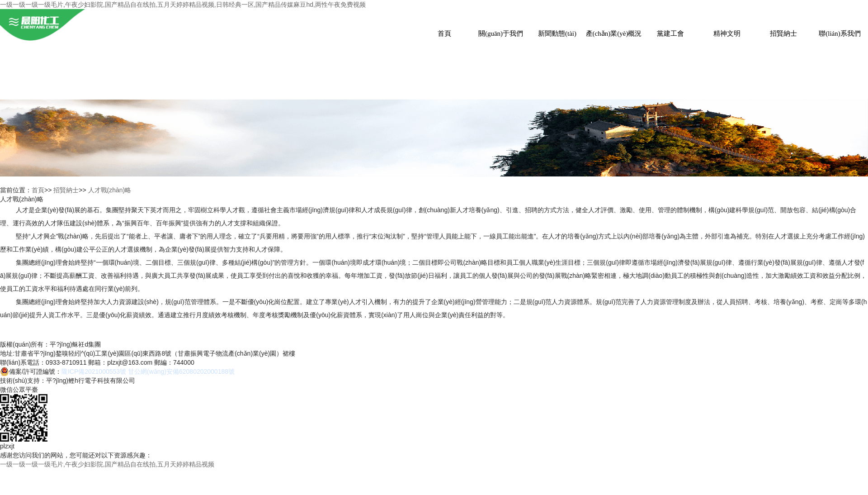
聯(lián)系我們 (840, 33)
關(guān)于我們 (501, 33)
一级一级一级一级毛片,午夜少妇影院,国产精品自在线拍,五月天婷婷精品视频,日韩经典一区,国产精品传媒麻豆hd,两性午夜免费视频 (183, 5)
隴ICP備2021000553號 (94, 371)
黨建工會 (670, 33)
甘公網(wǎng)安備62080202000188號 (181, 371)
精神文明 (727, 33)
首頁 (444, 33)
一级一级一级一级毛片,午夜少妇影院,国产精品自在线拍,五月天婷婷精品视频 (107, 464)
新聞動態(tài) (557, 33)
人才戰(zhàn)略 (110, 190)
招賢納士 (783, 33)
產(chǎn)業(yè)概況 (614, 33)
